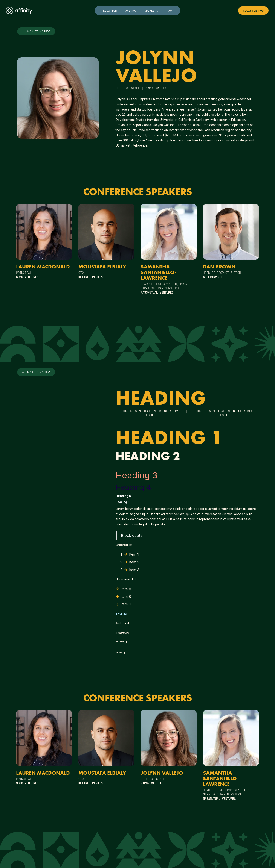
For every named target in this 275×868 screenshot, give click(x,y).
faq (169, 11)
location (110, 11)
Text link (122, 614)
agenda (131, 11)
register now (253, 11)
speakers (151, 11)
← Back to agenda (36, 31)
